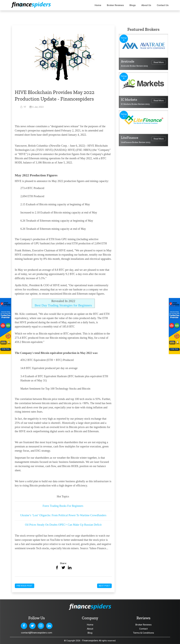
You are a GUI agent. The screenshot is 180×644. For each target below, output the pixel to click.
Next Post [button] (104, 586)
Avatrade (128, 61)
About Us (146, 5)
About (90, 629)
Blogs (133, 5)
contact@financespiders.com (37, 633)
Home (98, 5)
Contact (143, 629)
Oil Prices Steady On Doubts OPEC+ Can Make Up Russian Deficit (63, 525)
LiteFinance (130, 138)
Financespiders (90, 640)
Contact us (163, 5)
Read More (159, 62)
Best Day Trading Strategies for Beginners (63, 305)
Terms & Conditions (144, 633)
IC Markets (129, 99)
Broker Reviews (115, 5)
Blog (90, 633)
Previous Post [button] (25, 586)
